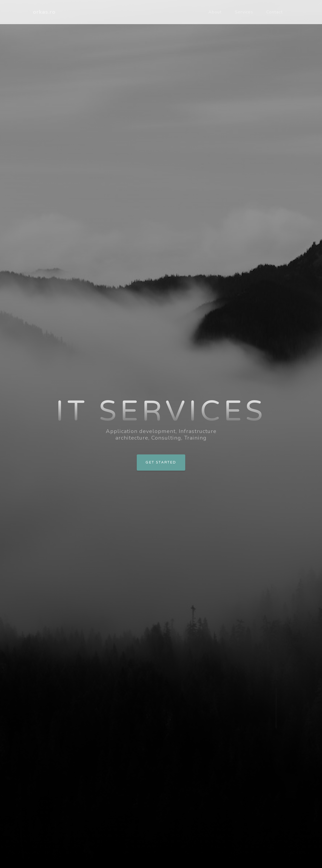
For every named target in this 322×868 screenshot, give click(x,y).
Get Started (161, 462)
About (215, 12)
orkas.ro (44, 12)
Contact (275, 12)
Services (244, 12)
